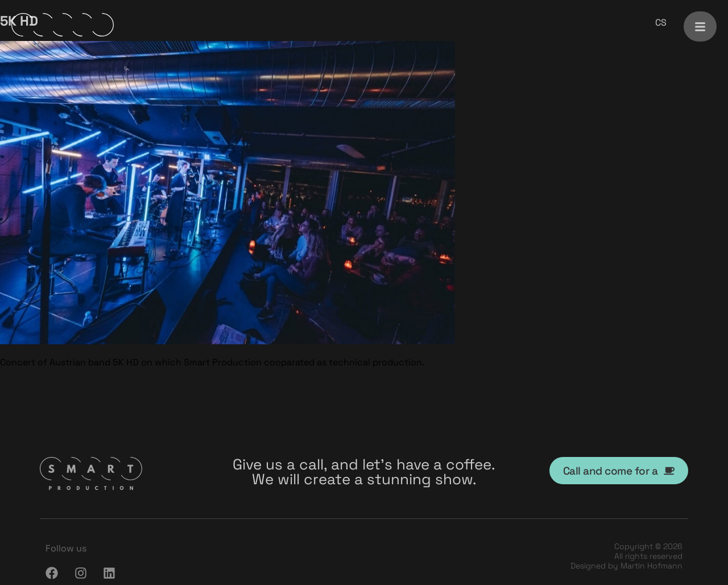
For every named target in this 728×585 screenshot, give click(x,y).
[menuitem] (661, 23)
